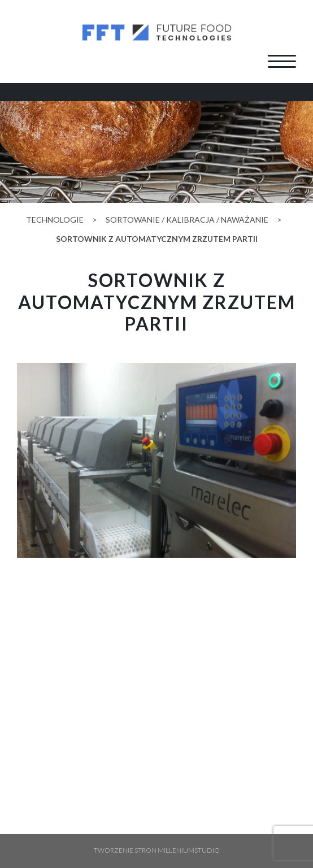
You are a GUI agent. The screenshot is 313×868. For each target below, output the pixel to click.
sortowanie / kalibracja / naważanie (187, 220)
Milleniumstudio (189, 850)
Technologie (55, 220)
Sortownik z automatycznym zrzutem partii (157, 239)
